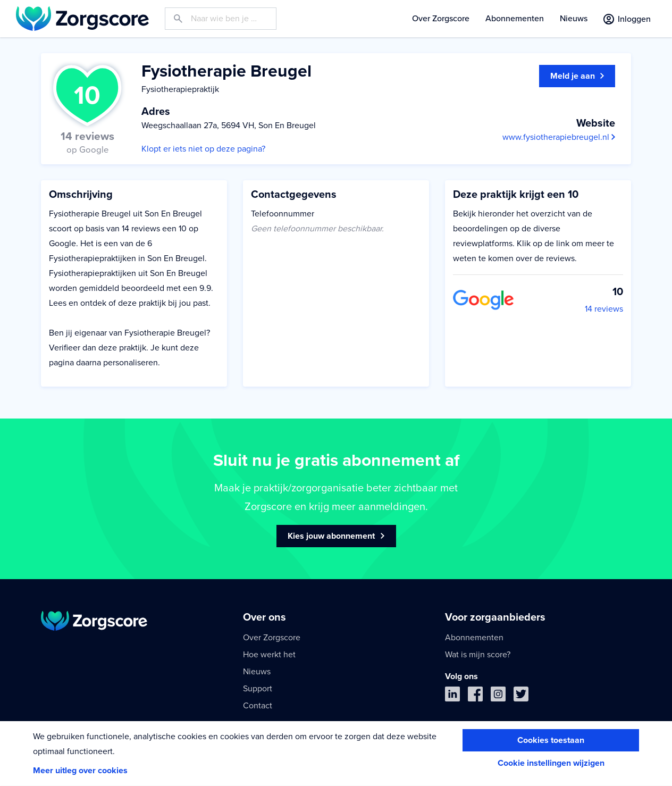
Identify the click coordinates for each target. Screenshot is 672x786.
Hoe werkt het (269, 655)
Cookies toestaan (551, 740)
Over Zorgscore (441, 19)
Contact (258, 706)
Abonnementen (515, 19)
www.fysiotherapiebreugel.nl (559, 137)
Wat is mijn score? (478, 655)
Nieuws (574, 19)
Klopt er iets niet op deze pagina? (203, 149)
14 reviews (604, 309)
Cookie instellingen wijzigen (551, 763)
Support (258, 689)
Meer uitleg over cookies (80, 771)
